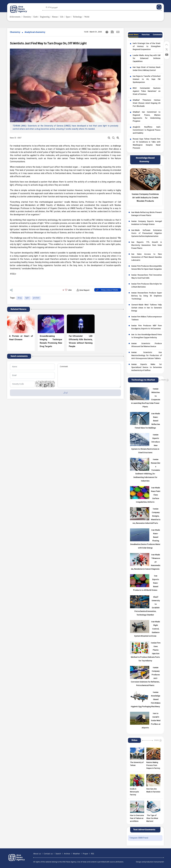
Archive (67, 854)
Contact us (48, 854)
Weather (76, 854)
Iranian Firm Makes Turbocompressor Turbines (147, 318)
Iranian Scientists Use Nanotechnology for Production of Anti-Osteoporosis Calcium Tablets (147, 356)
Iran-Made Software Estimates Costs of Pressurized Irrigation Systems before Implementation (147, 233)
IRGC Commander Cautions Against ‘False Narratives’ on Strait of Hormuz (147, 91)
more (163, 380)
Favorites (146, 35)
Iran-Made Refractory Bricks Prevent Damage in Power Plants (147, 214)
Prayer (85, 854)
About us (37, 854)
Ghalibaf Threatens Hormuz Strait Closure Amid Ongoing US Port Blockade (147, 103)
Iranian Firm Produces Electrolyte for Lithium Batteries (147, 286)
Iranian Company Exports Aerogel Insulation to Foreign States (147, 223)
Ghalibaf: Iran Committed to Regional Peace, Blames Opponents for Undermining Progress (147, 117)
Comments (157, 35)
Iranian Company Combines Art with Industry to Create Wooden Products (145, 198)
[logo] (22, 9)
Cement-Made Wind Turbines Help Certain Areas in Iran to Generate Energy (147, 308)
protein (36, 298)
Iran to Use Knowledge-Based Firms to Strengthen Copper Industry (147, 336)
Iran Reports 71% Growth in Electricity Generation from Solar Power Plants (147, 245)
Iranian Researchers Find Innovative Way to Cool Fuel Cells (147, 277)
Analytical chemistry (35, 32)
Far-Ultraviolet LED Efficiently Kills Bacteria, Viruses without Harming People (81, 341)
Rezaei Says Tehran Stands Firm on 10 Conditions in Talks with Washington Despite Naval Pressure (147, 144)
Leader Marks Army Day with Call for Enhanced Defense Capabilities (147, 58)
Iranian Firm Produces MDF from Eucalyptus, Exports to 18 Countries (147, 327)
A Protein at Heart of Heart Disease (21, 338)
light (27, 298)
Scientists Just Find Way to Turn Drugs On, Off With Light (48, 44)
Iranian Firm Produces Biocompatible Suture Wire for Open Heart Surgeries (147, 268)
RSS (93, 854)
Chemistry (15, 32)
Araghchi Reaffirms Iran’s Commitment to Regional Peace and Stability (147, 130)
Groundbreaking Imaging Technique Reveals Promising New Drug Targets (51, 341)
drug (20, 298)
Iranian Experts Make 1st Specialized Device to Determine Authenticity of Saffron (147, 367)
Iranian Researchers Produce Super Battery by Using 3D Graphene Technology (147, 296)
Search (58, 854)
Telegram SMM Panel (139, 838)
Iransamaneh (159, 862)
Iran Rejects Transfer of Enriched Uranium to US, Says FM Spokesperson (147, 79)
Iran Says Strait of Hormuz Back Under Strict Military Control (147, 69)
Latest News (133, 35)
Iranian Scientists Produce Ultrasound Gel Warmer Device (147, 345)
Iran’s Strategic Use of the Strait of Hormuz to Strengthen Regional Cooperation (147, 47)
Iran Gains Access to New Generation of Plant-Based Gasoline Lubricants (147, 257)
